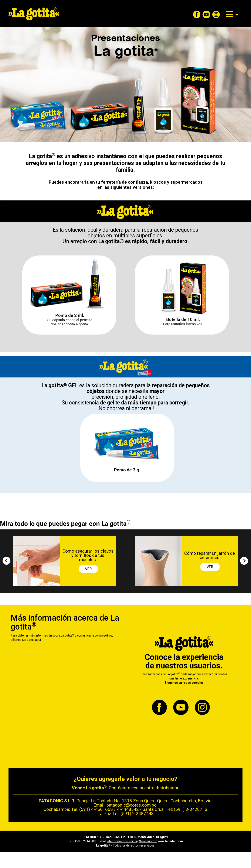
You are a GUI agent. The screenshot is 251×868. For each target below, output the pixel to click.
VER (88, 569)
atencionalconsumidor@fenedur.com (132, 841)
